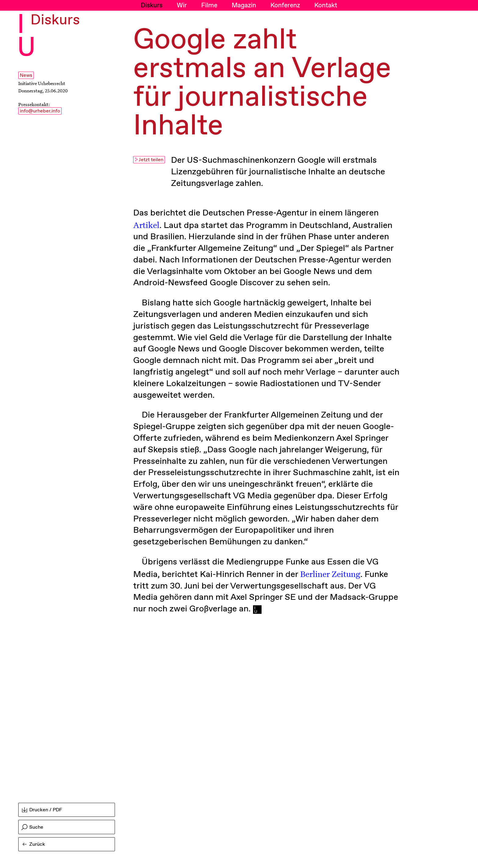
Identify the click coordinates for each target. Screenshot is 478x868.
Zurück (34, 844)
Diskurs (152, 5)
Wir (182, 5)
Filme (209, 5)
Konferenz (285, 5)
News (26, 75)
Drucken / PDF (42, 810)
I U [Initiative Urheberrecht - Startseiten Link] (26, 37)
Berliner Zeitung (330, 574)
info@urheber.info (40, 111)
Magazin (244, 5)
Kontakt (326, 5)
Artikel (146, 225)
